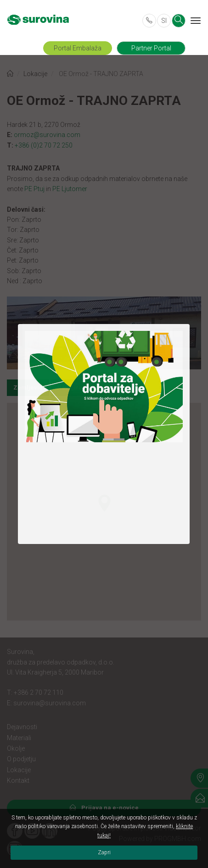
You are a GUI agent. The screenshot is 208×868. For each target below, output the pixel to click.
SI (164, 21)
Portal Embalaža (78, 48)
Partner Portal (151, 48)
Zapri (104, 852)
